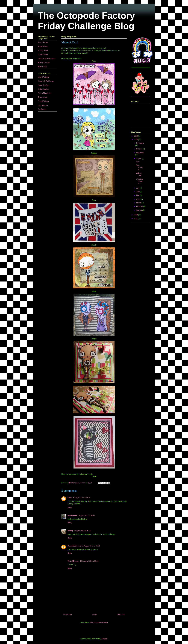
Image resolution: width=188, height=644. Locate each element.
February (140, 206)
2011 (136, 218)
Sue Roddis (42, 109)
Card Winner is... (139, 167)
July (138, 188)
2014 (136, 136)
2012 (136, 215)
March (139, 203)
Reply (70, 507)
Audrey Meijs (43, 50)
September (140, 153)
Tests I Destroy (73, 561)
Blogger (104, 639)
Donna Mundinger (45, 93)
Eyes (138, 162)
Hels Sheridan (43, 105)
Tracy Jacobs (43, 97)
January (139, 210)
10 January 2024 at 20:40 (89, 561)
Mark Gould (42, 67)
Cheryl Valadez (43, 77)
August (139, 159)
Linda (70, 498)
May (138, 195)
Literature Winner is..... (139, 181)
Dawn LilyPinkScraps (46, 81)
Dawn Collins (43, 55)
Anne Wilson (43, 46)
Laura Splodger (44, 85)
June (138, 192)
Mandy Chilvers (44, 62)
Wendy (70, 531)
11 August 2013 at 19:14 (91, 546)
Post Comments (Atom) (99, 622)
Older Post (121, 614)
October (139, 149)
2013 (136, 140)
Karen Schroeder (74, 546)
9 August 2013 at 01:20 (82, 531)
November (140, 143)
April (138, 199)
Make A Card (139, 174)
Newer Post (68, 614)
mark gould (72, 515)
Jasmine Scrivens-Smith (47, 58)
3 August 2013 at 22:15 (82, 498)
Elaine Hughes (43, 89)
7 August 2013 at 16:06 (86, 515)
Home (94, 614)
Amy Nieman (43, 42)
